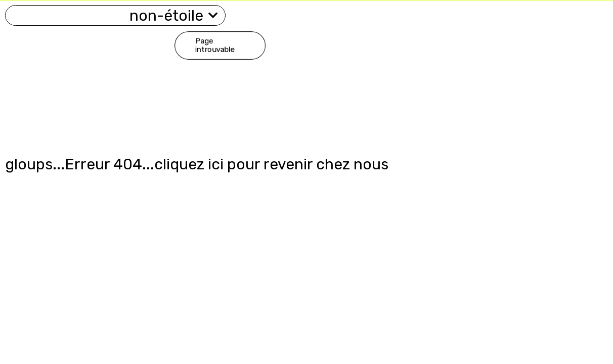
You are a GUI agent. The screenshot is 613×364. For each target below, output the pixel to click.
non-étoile (173, 15)
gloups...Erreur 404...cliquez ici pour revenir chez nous (197, 164)
